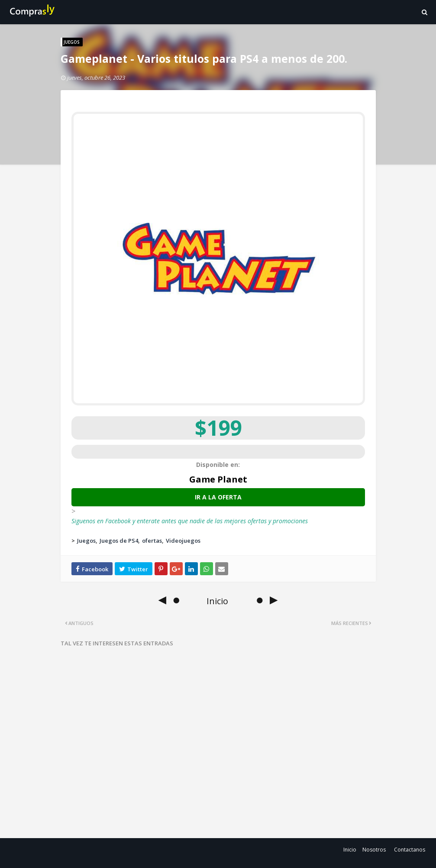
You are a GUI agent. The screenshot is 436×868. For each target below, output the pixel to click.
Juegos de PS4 (119, 541)
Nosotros (374, 850)
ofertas (152, 541)
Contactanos (410, 850)
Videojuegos (183, 541)
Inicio (350, 850)
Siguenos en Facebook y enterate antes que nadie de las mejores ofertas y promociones (190, 521)
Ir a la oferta (218, 497)
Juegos (86, 541)
